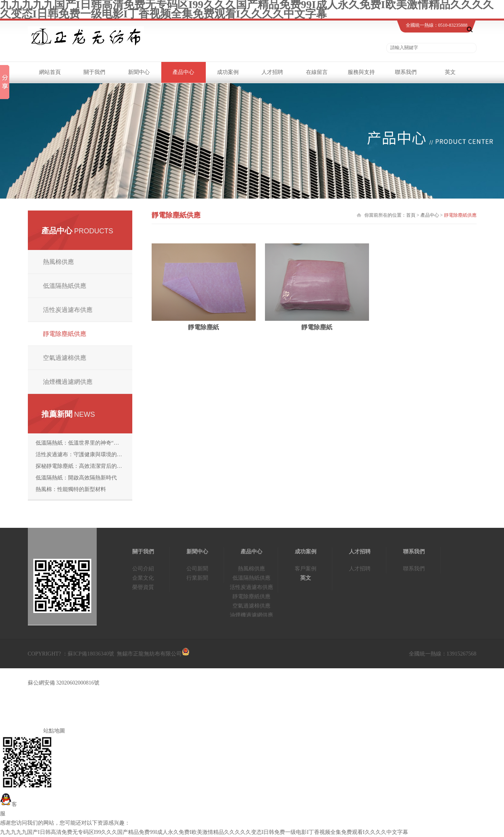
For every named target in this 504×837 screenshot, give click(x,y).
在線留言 (317, 72)
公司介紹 (143, 569)
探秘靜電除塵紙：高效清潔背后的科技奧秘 (84, 466)
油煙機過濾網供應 (68, 382)
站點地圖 (54, 731)
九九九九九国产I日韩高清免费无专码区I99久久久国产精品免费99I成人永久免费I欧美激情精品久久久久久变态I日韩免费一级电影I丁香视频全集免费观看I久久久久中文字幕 (204, 832)
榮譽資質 (143, 587)
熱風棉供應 (58, 262)
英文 (450, 72)
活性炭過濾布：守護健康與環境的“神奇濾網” (84, 454)
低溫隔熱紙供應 (65, 286)
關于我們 (94, 72)
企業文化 (143, 578)
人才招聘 (272, 72)
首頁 (411, 215)
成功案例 (228, 72)
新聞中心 (139, 72)
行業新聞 (197, 578)
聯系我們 (406, 72)
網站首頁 (50, 72)
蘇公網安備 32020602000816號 (64, 683)
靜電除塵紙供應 (65, 334)
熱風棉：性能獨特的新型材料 (71, 489)
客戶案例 (306, 569)
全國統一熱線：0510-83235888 (437, 25)
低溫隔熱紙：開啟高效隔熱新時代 (76, 478)
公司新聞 (197, 569)
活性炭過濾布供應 (68, 310)
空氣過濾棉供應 (65, 358)
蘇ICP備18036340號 (91, 654)
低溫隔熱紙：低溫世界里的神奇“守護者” (84, 443)
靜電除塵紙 (203, 327)
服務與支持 (361, 72)
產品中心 (183, 72)
